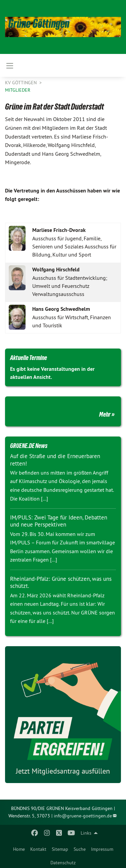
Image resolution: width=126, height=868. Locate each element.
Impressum (102, 849)
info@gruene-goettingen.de (83, 816)
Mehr (105, 414)
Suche (80, 849)
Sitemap (60, 849)
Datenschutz (63, 863)
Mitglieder (18, 90)
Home (19, 849)
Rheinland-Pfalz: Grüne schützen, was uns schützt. (61, 582)
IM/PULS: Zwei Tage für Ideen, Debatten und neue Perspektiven (59, 521)
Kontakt (38, 849)
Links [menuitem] (86, 833)
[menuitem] (19, 848)
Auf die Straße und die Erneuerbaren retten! (55, 460)
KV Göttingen (22, 83)
